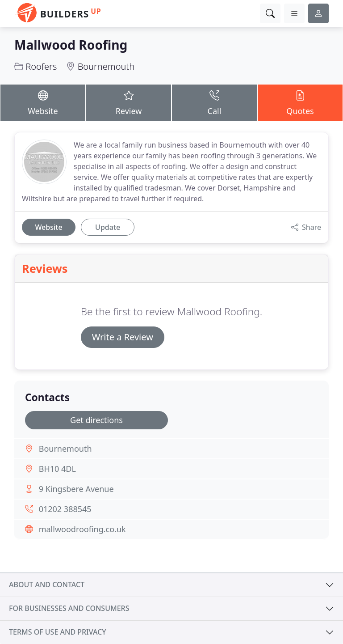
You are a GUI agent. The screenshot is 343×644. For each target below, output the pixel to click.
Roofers (41, 66)
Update (108, 227)
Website (43, 102)
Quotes (300, 102)
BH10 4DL (57, 469)
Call (214, 102)
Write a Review (123, 337)
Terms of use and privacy (58, 632)
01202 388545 (65, 509)
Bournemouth (106, 66)
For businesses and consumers (69, 608)
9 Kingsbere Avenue (76, 489)
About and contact (47, 585)
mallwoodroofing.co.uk (82, 529)
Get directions (96, 420)
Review (129, 102)
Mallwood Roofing (71, 45)
